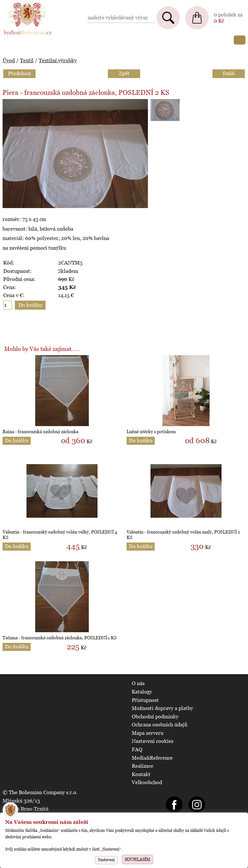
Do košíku (17, 440)
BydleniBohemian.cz (26, 3)
